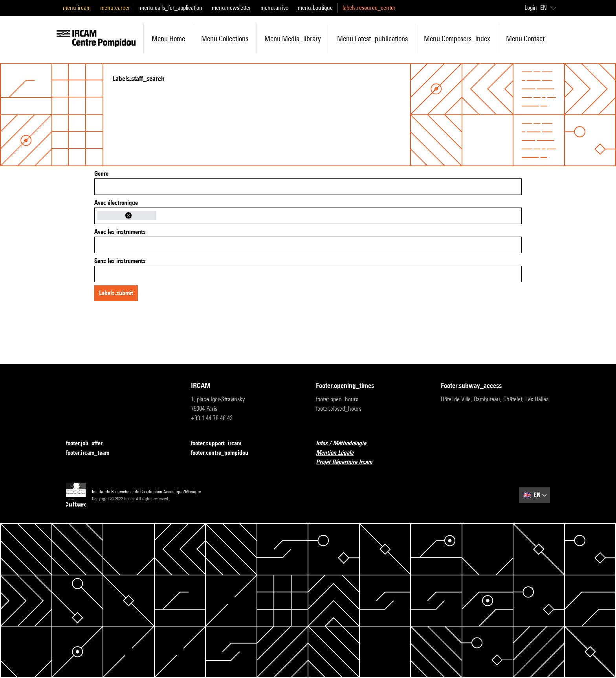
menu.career (115, 8)
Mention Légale (339, 453)
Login (531, 8)
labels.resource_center (369, 8)
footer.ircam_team (92, 453)
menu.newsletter (231, 8)
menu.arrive (274, 8)
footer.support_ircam (221, 444)
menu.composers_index (457, 39)
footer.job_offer (89, 444)
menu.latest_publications (372, 39)
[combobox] (308, 187)
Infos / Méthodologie (346, 444)
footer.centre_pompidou (224, 453)
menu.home (168, 39)
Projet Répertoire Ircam (349, 462)
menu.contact (525, 39)
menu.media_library (293, 39)
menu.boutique (315, 8)
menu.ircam (77, 8)
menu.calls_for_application (171, 8)
